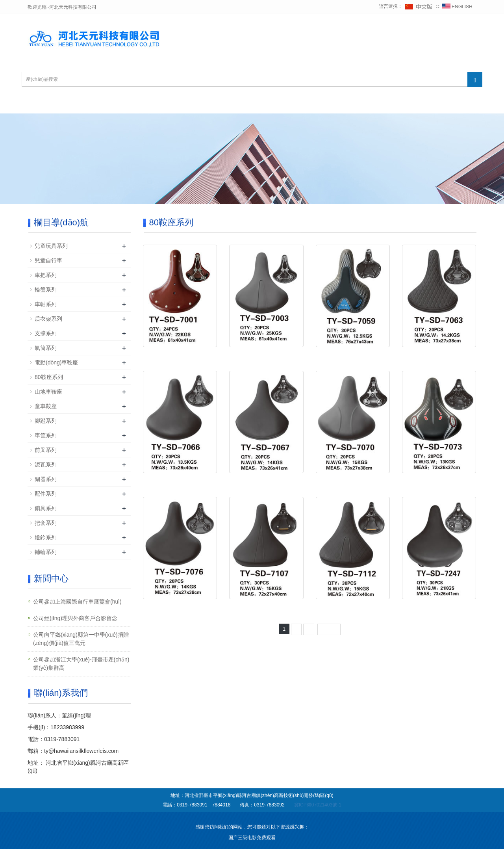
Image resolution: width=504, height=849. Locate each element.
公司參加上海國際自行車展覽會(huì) (77, 602)
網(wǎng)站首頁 (62, 104)
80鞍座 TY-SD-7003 (267, 355)
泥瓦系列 (46, 464)
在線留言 (344, 104)
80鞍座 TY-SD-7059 (353, 355)
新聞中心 (235, 104)
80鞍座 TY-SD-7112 (353, 607)
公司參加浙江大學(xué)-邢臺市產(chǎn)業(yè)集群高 (81, 664)
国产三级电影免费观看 (252, 838)
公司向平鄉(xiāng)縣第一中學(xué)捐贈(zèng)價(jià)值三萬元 (81, 639)
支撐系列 (46, 333)
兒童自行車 (48, 260)
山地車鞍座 (48, 392)
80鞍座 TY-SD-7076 (180, 607)
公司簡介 (120, 104)
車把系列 (46, 275)
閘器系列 (46, 479)
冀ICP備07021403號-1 (318, 805)
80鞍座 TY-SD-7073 (439, 481)
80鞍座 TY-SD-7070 (353, 481)
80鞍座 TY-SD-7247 (439, 607)
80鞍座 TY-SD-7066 (180, 481)
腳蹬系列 (46, 421)
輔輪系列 (46, 552)
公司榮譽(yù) (290, 104)
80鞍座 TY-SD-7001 (180, 355)
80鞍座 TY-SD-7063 (439, 355)
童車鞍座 (46, 406)
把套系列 (46, 523)
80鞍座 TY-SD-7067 (267, 481)
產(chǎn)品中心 (178, 104)
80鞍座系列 (49, 377)
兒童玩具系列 (51, 246)
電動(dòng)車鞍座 (56, 362)
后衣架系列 (48, 319)
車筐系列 (46, 435)
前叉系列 (46, 450)
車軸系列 (46, 304)
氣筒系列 (46, 348)
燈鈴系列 (46, 537)
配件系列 (46, 494)
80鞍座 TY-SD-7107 (267, 607)
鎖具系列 (46, 508)
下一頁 (329, 629)
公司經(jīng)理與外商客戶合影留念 (75, 618)
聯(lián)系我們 (400, 104)
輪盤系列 (46, 290)
